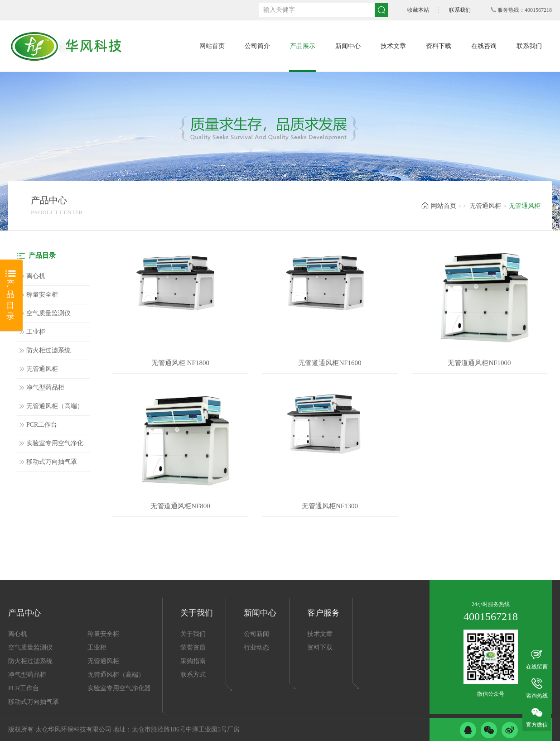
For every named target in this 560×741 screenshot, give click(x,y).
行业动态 (256, 647)
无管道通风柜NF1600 (330, 363)
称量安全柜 (42, 295)
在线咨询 (484, 46)
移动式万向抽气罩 (52, 462)
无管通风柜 (485, 206)
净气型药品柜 (45, 387)
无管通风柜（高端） (55, 406)
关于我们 (193, 634)
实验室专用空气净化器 (55, 446)
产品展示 (303, 46)
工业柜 (36, 332)
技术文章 (393, 46)
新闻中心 (348, 46)
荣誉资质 (193, 647)
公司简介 (257, 46)
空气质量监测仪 (48, 313)
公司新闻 (256, 634)
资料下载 (439, 46)
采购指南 (193, 661)
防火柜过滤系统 (48, 350)
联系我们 (460, 10)
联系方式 (193, 675)
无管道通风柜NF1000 (479, 363)
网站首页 (212, 46)
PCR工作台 (42, 425)
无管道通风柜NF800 (180, 506)
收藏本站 (418, 10)
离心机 (36, 276)
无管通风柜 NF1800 (180, 363)
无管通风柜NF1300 (330, 506)
